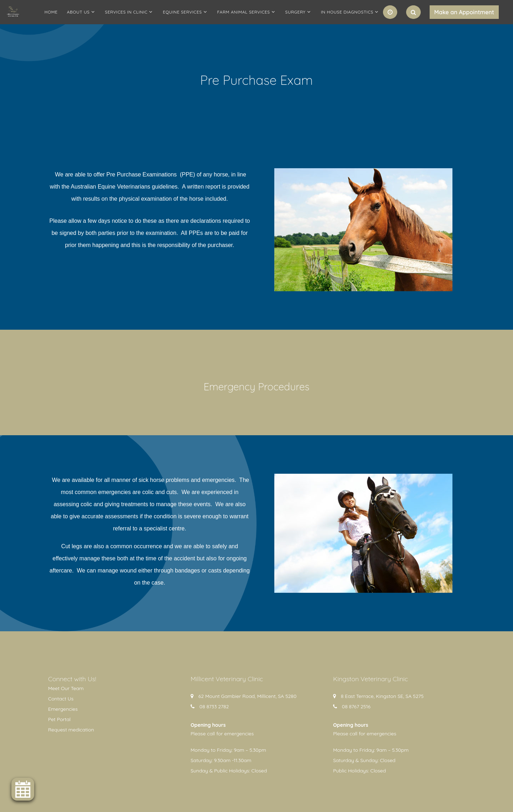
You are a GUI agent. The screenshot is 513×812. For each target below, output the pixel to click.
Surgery (296, 12)
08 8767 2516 (356, 706)
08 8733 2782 (214, 706)
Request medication (71, 730)
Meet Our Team (66, 688)
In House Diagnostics (347, 12)
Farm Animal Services (244, 12)
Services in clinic (126, 12)
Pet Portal (59, 719)
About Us (78, 12)
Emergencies (63, 709)
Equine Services (182, 12)
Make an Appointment (464, 12)
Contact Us (61, 699)
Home (51, 12)
